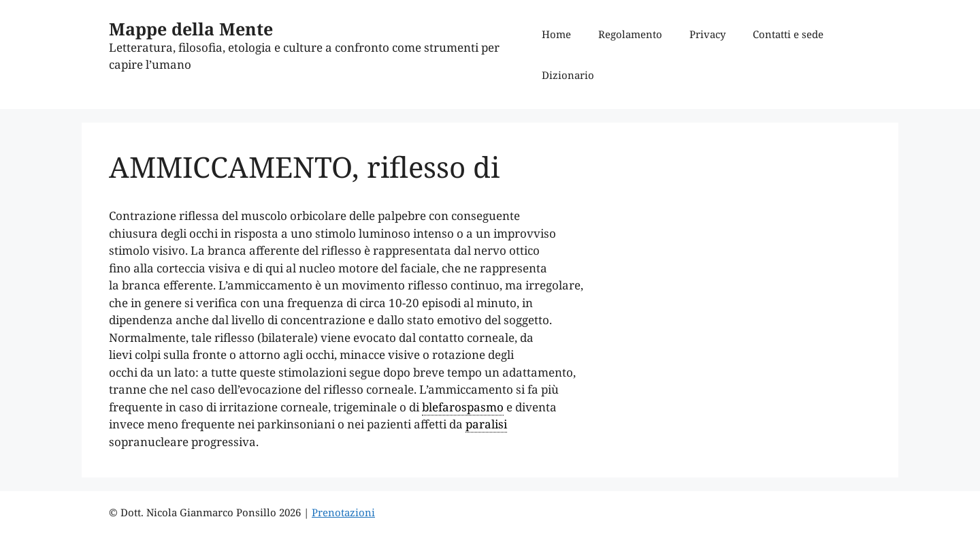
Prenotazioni (343, 512)
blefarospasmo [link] (463, 407)
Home (556, 34)
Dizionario (568, 75)
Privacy (707, 34)
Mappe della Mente (191, 29)
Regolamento (630, 34)
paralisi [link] (486, 424)
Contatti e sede (788, 34)
